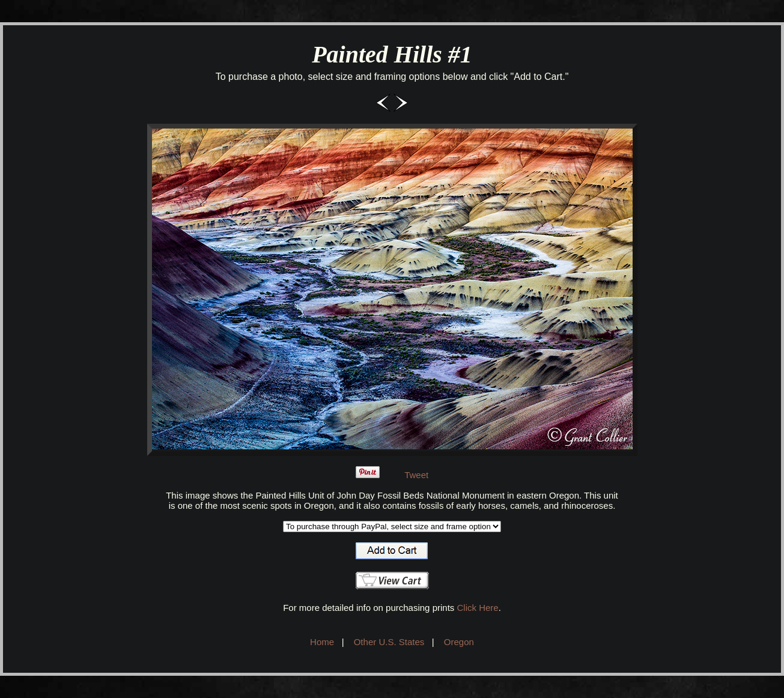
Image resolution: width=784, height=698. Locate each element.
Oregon (459, 642)
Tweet (416, 475)
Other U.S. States (389, 642)
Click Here (477, 608)
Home (322, 642)
